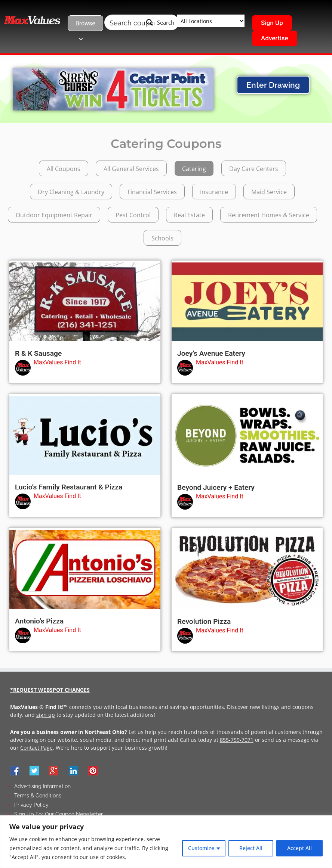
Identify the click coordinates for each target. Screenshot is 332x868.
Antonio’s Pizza (39, 621)
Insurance (214, 192)
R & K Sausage (38, 353)
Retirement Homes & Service (269, 215)
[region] (166, 842)
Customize (201, 848)
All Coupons (64, 169)
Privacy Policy (31, 805)
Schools (162, 238)
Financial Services (152, 192)
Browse (85, 25)
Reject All (251, 848)
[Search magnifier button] (160, 22)
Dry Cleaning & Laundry (71, 192)
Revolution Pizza (204, 621)
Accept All (299, 848)
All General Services (131, 169)
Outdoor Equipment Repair (54, 215)
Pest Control (133, 215)
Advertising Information (42, 786)
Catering (194, 169)
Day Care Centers (254, 169)
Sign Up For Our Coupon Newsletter (59, 814)
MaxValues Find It (57, 362)
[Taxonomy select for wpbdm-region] (211, 21)
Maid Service (269, 192)
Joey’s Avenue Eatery (211, 353)
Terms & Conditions (38, 796)
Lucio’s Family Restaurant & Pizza (69, 487)
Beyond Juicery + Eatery (216, 487)
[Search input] (132, 22)
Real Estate (189, 215)
